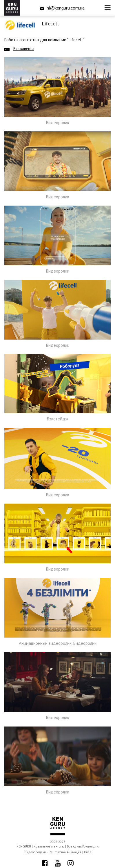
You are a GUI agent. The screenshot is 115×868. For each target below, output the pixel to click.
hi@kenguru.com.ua (62, 8)
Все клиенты (24, 49)
